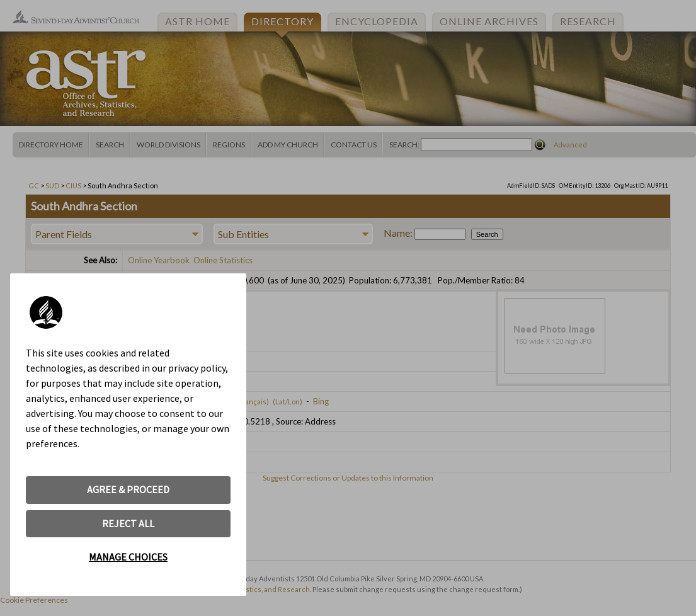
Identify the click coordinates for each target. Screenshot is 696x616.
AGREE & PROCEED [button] (128, 489)
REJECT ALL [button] (128, 523)
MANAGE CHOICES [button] (128, 557)
